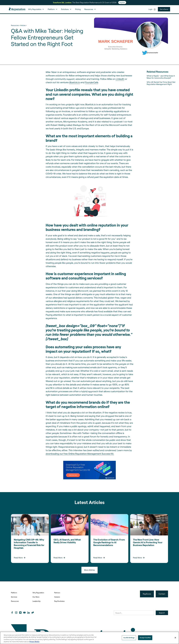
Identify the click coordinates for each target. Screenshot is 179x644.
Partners (57, 593)
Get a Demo (164, 9)
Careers (57, 597)
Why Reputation (38, 593)
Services (14, 597)
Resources (15, 601)
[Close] (175, 638)
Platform (14, 593)
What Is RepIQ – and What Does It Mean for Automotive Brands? (161, 77)
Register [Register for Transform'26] (122, 3)
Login (150, 9)
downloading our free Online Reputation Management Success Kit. (80, 454)
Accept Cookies (145, 638)
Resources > (15, 25)
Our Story (36, 597)
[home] (17, 9)
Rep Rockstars (59, 601)
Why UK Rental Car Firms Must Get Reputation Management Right (161, 83)
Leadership (36, 601)
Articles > (23, 25)
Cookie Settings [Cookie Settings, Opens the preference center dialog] (129, 638)
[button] (36, 9)
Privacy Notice (34, 642)
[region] (89, 638)
